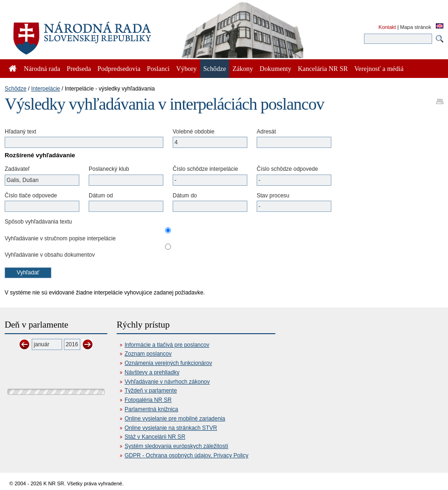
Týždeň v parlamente (151, 391)
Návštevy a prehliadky (152, 372)
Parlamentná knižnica (151, 409)
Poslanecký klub (109, 169)
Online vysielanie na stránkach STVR (171, 428)
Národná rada (42, 69)
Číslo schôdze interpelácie (205, 169)
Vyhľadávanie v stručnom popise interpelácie (60, 238)
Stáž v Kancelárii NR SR (155, 437)
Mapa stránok (416, 27)
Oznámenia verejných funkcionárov (168, 363)
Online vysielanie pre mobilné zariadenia (175, 419)
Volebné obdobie (193, 132)
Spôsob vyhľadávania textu (38, 222)
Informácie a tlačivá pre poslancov (167, 345)
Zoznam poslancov (148, 354)
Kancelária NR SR (323, 69)
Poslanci (158, 69)
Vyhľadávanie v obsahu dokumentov (50, 255)
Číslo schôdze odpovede (287, 169)
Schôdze (16, 89)
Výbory (187, 69)
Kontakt (387, 27)
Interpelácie (46, 89)
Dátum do (185, 196)
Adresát (266, 132)
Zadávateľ (17, 169)
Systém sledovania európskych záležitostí (176, 446)
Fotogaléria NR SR (148, 400)
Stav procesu (273, 196)
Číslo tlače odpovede (31, 196)
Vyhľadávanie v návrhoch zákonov (167, 382)
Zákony (243, 69)
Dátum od (101, 196)
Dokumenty (275, 69)
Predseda (79, 69)
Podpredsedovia (119, 69)
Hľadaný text (21, 132)
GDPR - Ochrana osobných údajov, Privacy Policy (186, 455)
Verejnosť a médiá (379, 69)
